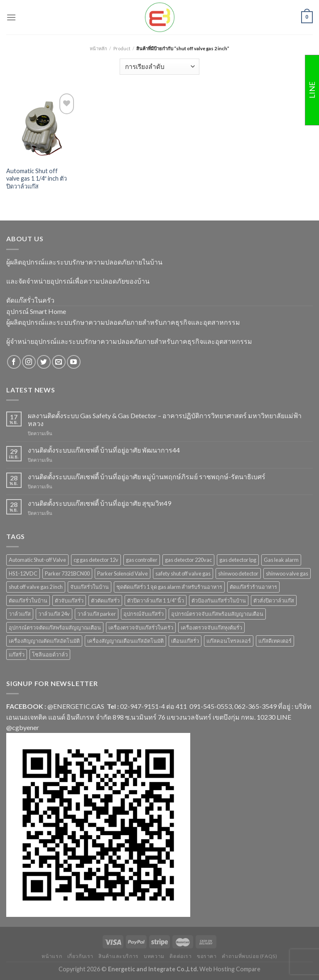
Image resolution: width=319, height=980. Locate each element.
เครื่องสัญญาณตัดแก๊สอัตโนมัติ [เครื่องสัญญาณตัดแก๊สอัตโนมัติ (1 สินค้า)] (44, 641)
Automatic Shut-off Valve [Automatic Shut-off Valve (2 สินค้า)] (37, 560)
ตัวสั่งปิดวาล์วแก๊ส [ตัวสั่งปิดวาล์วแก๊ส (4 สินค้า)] (274, 600)
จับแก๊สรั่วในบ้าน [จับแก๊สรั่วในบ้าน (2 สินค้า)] (90, 587)
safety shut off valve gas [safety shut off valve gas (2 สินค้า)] (183, 573)
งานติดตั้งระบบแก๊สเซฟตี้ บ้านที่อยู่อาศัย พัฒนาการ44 (104, 450)
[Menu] (11, 17)
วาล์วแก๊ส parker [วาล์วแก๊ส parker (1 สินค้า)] (97, 614)
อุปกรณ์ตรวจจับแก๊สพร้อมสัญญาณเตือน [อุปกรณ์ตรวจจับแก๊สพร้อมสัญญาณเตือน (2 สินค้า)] (217, 614)
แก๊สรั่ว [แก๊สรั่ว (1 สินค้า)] (17, 654)
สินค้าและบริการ (118, 956)
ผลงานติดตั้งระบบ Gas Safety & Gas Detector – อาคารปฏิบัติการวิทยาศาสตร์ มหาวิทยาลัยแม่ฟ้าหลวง (165, 419)
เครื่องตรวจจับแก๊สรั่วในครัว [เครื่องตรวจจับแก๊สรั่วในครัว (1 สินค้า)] (141, 627)
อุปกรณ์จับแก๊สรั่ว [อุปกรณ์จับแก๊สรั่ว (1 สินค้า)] (144, 614)
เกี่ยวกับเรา (81, 956)
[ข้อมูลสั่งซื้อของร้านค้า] (159, 67)
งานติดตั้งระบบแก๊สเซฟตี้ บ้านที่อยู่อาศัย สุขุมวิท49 (99, 503)
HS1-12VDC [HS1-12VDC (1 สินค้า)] (23, 573)
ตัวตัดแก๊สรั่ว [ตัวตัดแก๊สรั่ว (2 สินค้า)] (105, 600)
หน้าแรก (52, 956)
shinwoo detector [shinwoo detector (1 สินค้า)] (238, 573)
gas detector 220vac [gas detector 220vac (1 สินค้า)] (188, 560)
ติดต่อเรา (180, 956)
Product (122, 48)
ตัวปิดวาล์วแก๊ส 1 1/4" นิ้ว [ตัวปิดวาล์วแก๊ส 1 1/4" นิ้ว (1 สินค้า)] (156, 600)
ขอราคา (207, 956)
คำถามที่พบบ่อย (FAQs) (249, 956)
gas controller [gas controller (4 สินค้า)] (142, 560)
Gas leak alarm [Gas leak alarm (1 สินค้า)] (281, 560)
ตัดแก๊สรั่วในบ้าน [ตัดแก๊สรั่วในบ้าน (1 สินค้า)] (28, 600)
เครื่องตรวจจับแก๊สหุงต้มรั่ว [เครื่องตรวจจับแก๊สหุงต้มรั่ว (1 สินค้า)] (211, 627)
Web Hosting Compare (230, 969)
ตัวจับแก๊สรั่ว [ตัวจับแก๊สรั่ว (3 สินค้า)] (69, 600)
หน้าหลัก (98, 48)
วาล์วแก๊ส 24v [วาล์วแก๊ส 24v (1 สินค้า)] (54, 614)
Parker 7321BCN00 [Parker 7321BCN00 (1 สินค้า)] (67, 573)
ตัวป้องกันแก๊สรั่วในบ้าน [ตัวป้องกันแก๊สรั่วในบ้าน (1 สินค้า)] (219, 600)
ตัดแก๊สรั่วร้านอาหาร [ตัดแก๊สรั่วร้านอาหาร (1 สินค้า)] (253, 587)
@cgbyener (23, 727)
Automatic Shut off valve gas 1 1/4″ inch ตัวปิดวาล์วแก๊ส (37, 179)
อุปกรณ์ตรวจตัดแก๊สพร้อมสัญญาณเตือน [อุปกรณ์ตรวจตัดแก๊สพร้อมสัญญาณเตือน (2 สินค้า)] (55, 627)
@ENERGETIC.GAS (76, 706)
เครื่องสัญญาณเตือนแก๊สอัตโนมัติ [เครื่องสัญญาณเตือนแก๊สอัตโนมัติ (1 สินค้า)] (125, 641)
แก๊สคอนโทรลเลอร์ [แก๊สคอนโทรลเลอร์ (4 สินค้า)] (229, 641)
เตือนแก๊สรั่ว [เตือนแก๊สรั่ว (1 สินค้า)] (185, 641)
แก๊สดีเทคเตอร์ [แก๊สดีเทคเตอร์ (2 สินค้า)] (275, 641)
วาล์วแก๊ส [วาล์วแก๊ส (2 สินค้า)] (20, 614)
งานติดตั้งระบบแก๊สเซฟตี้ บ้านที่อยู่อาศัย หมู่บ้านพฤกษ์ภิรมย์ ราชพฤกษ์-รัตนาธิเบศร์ (147, 477)
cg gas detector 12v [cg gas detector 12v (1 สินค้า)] (96, 560)
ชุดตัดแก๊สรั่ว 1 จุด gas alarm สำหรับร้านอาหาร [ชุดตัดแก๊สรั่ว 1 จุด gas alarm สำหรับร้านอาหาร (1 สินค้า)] (169, 587)
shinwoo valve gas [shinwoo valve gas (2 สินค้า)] (287, 573)
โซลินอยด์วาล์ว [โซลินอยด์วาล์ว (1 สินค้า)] (50, 654)
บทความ (154, 956)
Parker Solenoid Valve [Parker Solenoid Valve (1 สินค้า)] (123, 573)
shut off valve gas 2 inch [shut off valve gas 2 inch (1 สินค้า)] (36, 587)
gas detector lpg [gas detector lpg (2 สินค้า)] (238, 560)
